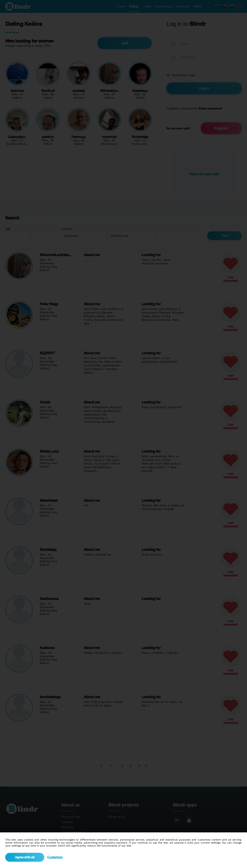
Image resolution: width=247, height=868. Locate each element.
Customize (55, 857)
